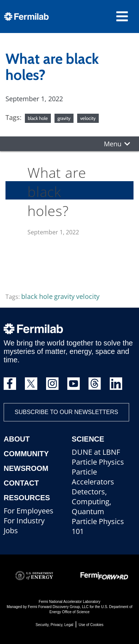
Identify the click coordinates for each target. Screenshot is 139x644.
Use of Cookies (91, 625)
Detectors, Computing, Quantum (91, 502)
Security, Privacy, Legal (54, 625)
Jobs (11, 530)
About (17, 439)
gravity (64, 118)
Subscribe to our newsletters (66, 412)
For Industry (24, 521)
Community (26, 454)
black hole (38, 118)
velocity (88, 118)
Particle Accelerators (93, 477)
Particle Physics (98, 462)
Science (88, 439)
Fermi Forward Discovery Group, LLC (58, 607)
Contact (21, 483)
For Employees (29, 511)
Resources (27, 498)
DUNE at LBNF (96, 452)
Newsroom (26, 468)
